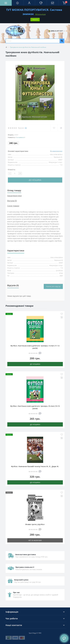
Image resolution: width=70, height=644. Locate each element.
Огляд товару (14, 190)
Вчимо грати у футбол (35, 524)
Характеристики (14, 196)
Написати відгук (53, 286)
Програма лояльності (25, 567)
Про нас (16, 592)
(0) (26, 128)
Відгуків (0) (12, 201)
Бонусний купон (21, 580)
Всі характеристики (56, 151)
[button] (29, 3)
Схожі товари (13, 206)
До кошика (35, 180)
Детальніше (40, 14)
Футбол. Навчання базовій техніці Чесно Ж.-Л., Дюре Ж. (35, 466)
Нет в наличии (35, 540)
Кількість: (12, 170)
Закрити (35, 19)
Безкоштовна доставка (26, 554)
